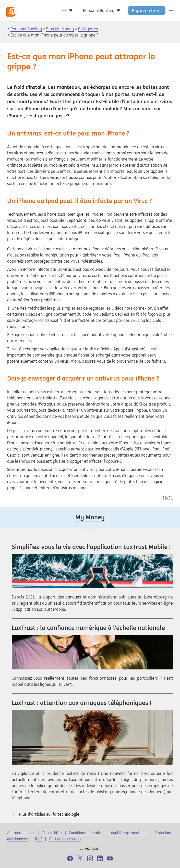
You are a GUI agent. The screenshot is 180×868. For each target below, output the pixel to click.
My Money (90, 517)
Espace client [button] (147, 10)
